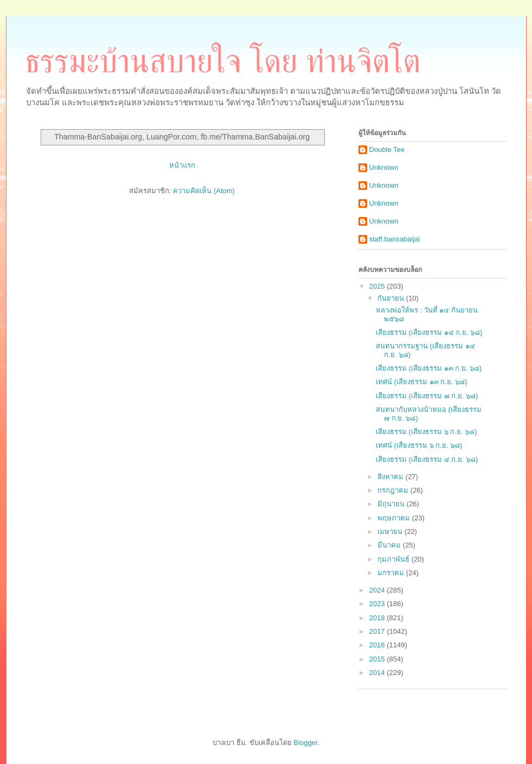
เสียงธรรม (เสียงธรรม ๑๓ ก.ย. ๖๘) (429, 368)
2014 (378, 673)
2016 (378, 645)
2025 (378, 286)
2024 (378, 590)
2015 (378, 659)
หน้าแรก (182, 165)
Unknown (384, 167)
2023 (378, 604)
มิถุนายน (392, 504)
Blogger (305, 743)
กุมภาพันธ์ (395, 559)
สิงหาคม (392, 477)
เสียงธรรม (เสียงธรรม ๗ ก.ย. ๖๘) (427, 396)
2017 (378, 631)
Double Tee (387, 149)
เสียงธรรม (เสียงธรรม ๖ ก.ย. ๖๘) (426, 432)
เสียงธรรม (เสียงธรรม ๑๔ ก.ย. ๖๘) (429, 332)
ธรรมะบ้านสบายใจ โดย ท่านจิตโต (223, 61)
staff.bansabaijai (395, 239)
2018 (378, 618)
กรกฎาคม (394, 490)
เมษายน (391, 531)
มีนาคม (390, 545)
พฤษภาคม (395, 518)
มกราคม (392, 573)
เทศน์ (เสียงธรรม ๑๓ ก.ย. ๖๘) (421, 382)
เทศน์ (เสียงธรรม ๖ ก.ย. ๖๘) (419, 445)
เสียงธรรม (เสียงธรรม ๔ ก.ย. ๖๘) (427, 459)
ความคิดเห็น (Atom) (204, 191)
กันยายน (392, 298)
